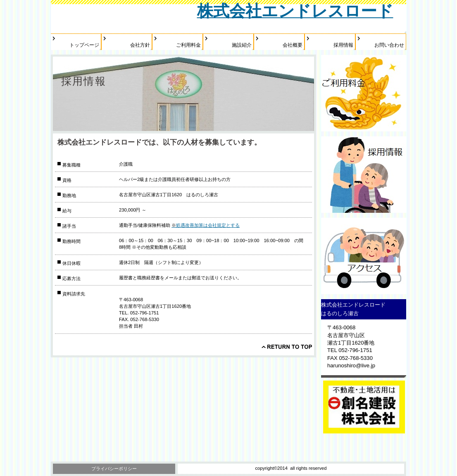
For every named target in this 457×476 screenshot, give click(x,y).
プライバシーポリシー (114, 469)
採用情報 (364, 175)
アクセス (364, 256)
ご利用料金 (364, 93)
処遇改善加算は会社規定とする (206, 225)
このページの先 (287, 347)
